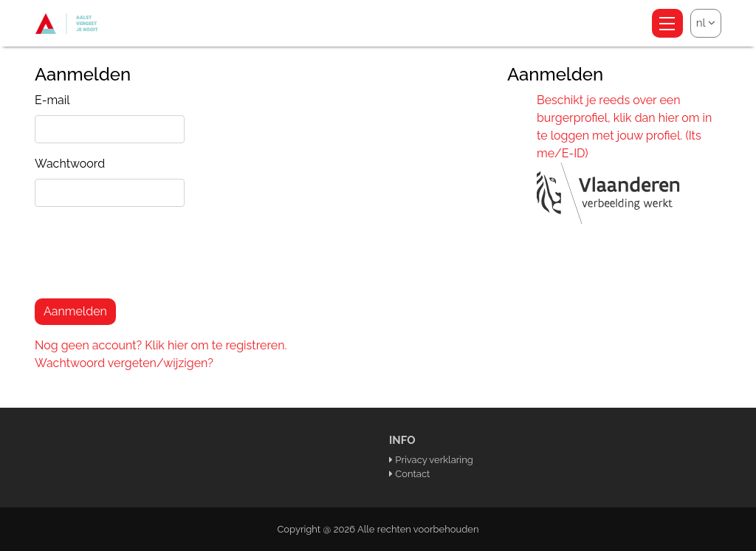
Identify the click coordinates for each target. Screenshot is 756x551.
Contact (412, 474)
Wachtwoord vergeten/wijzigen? (124, 363)
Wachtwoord (70, 164)
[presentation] (147, 259)
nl (706, 23)
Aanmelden (75, 311)
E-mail (52, 100)
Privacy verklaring (434, 460)
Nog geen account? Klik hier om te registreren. (161, 345)
